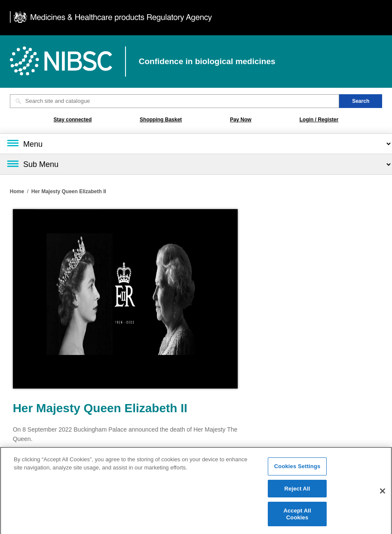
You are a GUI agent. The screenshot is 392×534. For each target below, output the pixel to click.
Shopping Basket (161, 120)
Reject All (297, 490)
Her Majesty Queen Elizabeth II (69, 191)
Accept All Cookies (297, 516)
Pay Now (241, 120)
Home (17, 191)
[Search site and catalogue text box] (175, 101)
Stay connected (73, 120)
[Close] (383, 493)
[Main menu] (196, 144)
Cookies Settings (297, 468)
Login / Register (319, 120)
